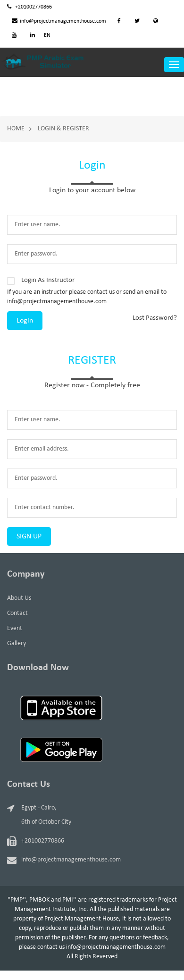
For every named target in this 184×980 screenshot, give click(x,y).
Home (16, 129)
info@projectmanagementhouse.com (59, 21)
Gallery (17, 643)
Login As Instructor (48, 280)
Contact (17, 613)
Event (15, 628)
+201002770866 (29, 7)
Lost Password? (155, 318)
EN (47, 35)
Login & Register (63, 129)
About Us (19, 598)
